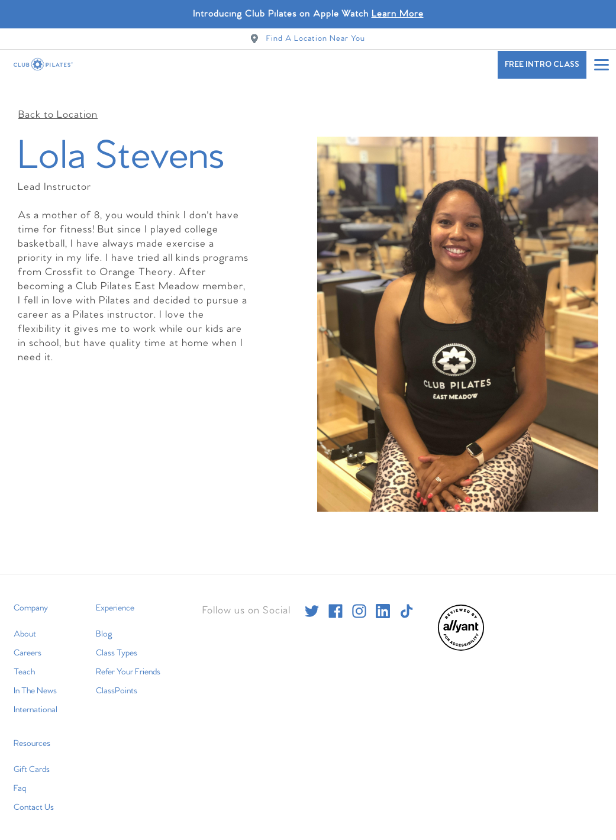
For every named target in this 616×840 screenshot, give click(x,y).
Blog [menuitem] (104, 625)
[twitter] (312, 602)
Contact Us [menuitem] (34, 799)
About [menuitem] (25, 625)
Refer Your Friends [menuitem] (128, 663)
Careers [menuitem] (28, 644)
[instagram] (359, 602)
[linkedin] (383, 602)
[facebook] (336, 602)
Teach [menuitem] (24, 663)
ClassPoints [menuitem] (117, 682)
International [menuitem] (36, 701)
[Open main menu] (601, 64)
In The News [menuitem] (35, 682)
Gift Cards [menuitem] (32, 761)
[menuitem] (461, 640)
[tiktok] (407, 602)
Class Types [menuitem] (117, 644)
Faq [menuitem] (20, 780)
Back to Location (58, 106)
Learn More (398, 14)
